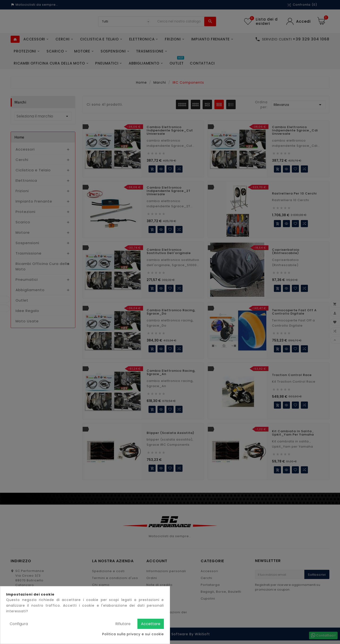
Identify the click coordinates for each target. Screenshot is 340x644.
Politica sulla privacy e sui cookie (133, 634)
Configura (19, 624)
